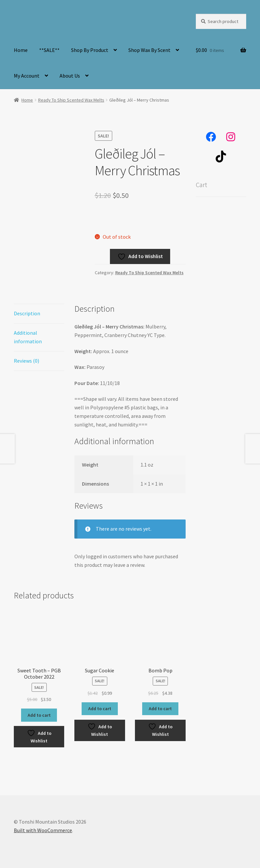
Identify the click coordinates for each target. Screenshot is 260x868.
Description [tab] (27, 313)
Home (21, 50)
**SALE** (49, 50)
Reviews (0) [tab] (26, 361)
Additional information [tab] (28, 337)
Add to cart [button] (39, 715)
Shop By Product (90, 50)
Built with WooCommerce (43, 830)
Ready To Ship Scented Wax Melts (71, 100)
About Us (70, 76)
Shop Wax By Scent (149, 50)
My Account (27, 76)
